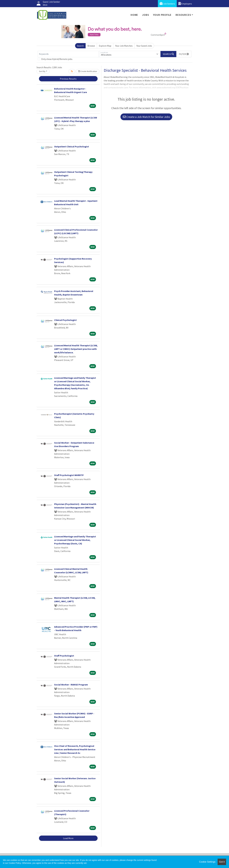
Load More (68, 838)
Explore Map (105, 46)
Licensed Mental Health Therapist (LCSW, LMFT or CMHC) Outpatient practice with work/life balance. (76, 349)
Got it (222, 862)
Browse (91, 46)
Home (134, 15)
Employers (185, 4)
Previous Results (68, 79)
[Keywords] (68, 54)
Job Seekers (167, 4)
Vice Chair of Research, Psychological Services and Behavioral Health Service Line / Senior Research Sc (75, 749)
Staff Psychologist (64, 656)
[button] (184, 54)
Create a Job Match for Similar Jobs (146, 117)
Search (80, 46)
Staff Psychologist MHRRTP (69, 475)
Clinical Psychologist (65, 320)
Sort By (42, 71)
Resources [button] (183, 15)
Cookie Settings (207, 862)
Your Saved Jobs (144, 46)
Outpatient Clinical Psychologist (72, 146)
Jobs (145, 15)
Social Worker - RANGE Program (71, 685)
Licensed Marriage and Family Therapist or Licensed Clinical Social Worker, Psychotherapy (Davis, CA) (75, 540)
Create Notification (88, 71)
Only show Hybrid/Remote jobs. (57, 59)
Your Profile (162, 15)
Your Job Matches (124, 46)
